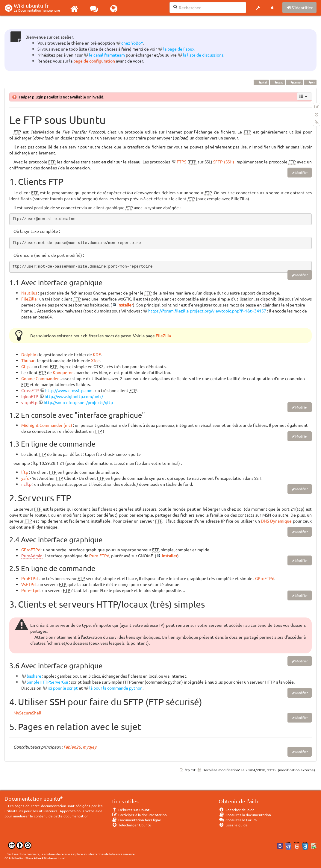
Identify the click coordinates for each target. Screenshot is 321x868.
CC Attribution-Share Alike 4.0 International (35, 858)
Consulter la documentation (245, 815)
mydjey (90, 747)
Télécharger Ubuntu (131, 825)
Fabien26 (72, 747)
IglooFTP (30, 396)
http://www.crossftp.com (69, 390)
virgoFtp (29, 402)
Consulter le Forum (238, 820)
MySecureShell (27, 713)
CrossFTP (30, 390)
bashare (34, 676)
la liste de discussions (203, 55)
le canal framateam (107, 55)
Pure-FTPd (99, 556)
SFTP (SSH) (224, 162)
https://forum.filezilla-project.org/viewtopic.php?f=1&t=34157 (207, 311)
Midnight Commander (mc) (47, 425)
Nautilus (29, 293)
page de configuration (94, 61)
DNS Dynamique (276, 521)
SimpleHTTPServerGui (47, 682)
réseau (277, 82)
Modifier (302, 172)
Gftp (25, 366)
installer (125, 305)
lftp (25, 472)
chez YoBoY (132, 43)
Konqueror (63, 372)
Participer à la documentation (139, 815)
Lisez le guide (233, 825)
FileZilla (29, 299)
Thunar (28, 360)
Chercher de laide (237, 810)
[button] (258, 8)
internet (294, 82)
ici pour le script (63, 688)
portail (261, 82)
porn (310, 82)
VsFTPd (28, 584)
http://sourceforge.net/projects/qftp (78, 402)
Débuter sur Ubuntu (131, 810)
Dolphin (29, 354)
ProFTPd (29, 578)
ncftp (26, 484)
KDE (97, 354)
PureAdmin (32, 556)
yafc (25, 478)
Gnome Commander (40, 378)
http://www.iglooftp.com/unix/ (74, 396)
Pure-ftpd (30, 590)
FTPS (181, 162)
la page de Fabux (179, 49)
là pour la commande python (116, 688)
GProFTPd (31, 550)
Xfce (95, 360)
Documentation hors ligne (136, 820)
